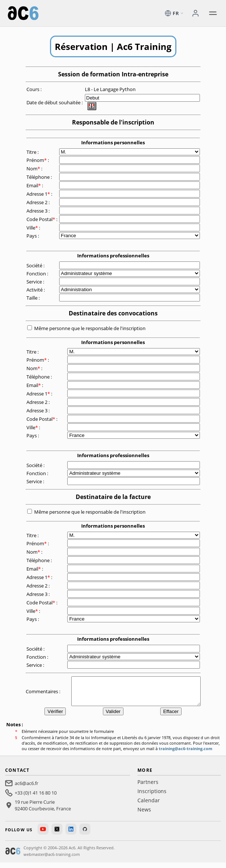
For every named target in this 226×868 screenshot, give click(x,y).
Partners (148, 787)
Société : (36, 265)
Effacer (171, 717)
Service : (36, 282)
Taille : (34, 298)
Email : (35, 185)
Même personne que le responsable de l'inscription (90, 328)
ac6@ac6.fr (26, 789)
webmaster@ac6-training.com (52, 860)
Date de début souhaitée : (55, 102)
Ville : (34, 228)
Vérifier (55, 717)
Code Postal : (42, 219)
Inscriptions (152, 797)
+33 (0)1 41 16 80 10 (36, 798)
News (144, 815)
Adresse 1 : (40, 194)
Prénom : (38, 160)
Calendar (149, 806)
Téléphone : (40, 177)
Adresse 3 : (39, 211)
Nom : (35, 169)
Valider (113, 717)
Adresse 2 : (39, 202)
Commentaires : (44, 694)
